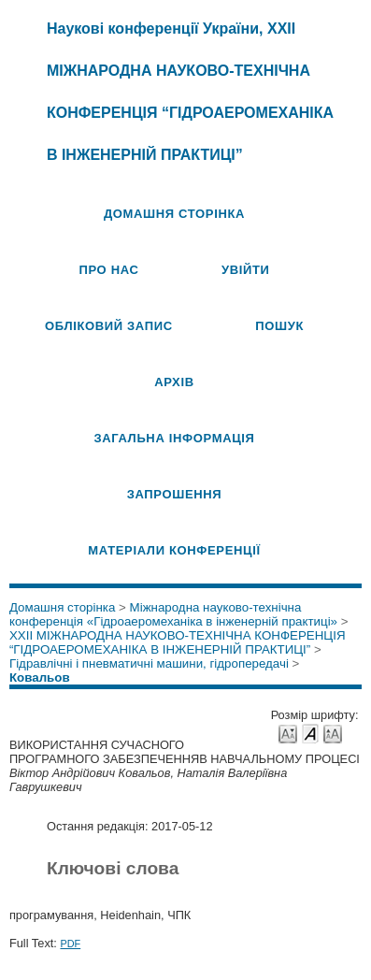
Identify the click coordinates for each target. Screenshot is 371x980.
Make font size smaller (288, 733)
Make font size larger (333, 733)
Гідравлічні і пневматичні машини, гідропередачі (149, 663)
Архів (174, 382)
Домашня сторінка (174, 214)
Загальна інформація (174, 438)
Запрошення (175, 494)
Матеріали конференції (174, 550)
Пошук (279, 326)
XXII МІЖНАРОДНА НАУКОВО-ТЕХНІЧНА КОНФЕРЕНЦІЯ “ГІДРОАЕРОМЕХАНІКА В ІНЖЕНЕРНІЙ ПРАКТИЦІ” (178, 642)
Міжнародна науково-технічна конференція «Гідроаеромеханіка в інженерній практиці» (173, 614)
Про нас (108, 270)
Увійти (246, 270)
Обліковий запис (109, 326)
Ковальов (40, 677)
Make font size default (310, 733)
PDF (70, 944)
